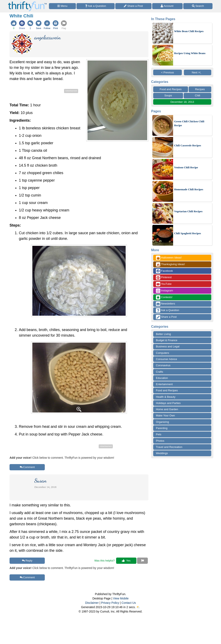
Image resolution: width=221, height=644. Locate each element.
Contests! (164, 297)
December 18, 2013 (182, 102)
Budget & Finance (167, 340)
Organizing (162, 422)
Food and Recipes (171, 89)
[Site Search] (198, 6)
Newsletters (166, 304)
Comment (27, 467)
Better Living (163, 334)
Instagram (164, 291)
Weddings (162, 453)
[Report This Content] (142, 561)
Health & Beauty (166, 397)
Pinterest (164, 277)
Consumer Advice (166, 359)
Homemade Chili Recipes (189, 189)
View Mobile (121, 598)
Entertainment (164, 384)
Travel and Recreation (169, 447)
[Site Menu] (62, 6)
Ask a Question (168, 310)
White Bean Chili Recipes (189, 31)
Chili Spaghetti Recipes (188, 233)
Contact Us (129, 603)
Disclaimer (92, 603)
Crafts (160, 372)
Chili (197, 95)
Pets (159, 434)
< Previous (168, 72)
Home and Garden (167, 409)
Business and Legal (168, 346)
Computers (163, 353)
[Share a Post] (133, 6)
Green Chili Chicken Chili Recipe (189, 123)
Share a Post (166, 317)
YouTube (164, 284)
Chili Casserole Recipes (188, 145)
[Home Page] (27, 2)
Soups (168, 95)
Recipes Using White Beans (190, 53)
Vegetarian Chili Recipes (188, 211)
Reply (27, 561)
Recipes (200, 89)
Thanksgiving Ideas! (170, 264)
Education (162, 378)
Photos (160, 441)
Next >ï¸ (198, 72)
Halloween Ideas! (169, 258)
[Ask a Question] (96, 6)
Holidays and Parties (168, 403)
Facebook (164, 271)
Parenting (162, 428)
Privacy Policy (110, 603)
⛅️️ (138, 607)
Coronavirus (163, 365)
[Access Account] (168, 6)
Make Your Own (165, 415)
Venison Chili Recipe (186, 167)
